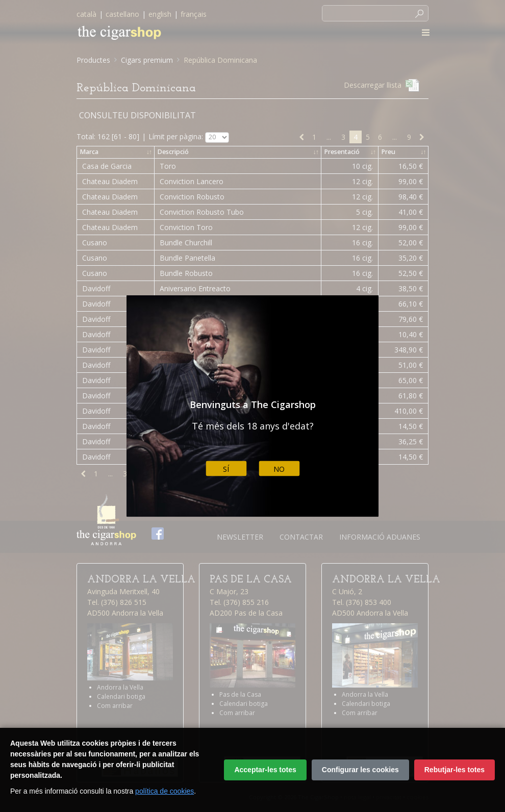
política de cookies (165, 791)
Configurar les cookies (360, 770)
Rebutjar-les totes (454, 770)
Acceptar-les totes (265, 770)
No (279, 468)
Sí (226, 468)
